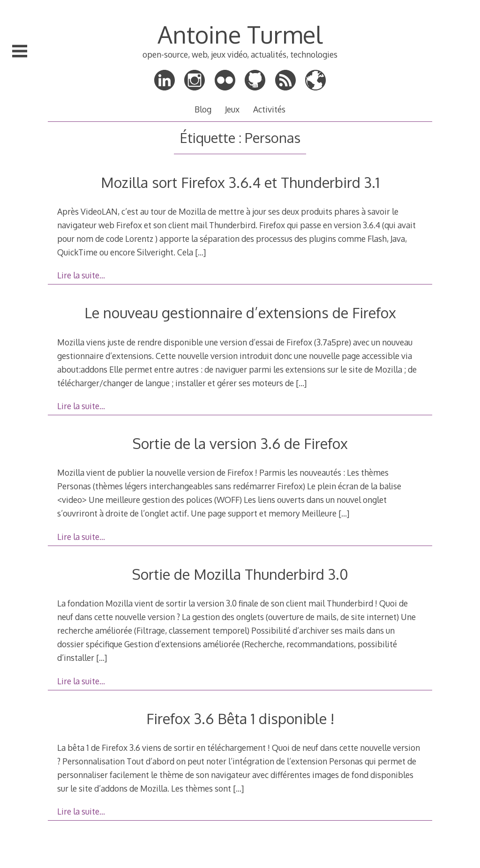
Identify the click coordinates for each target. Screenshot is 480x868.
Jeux (232, 109)
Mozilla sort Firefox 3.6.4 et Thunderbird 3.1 (240, 182)
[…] (200, 252)
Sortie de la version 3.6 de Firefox (240, 443)
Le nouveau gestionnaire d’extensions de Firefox (240, 312)
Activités (269, 109)
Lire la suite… (81, 275)
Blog (203, 109)
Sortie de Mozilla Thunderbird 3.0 (240, 574)
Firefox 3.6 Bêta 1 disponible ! (240, 718)
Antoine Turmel (240, 34)
